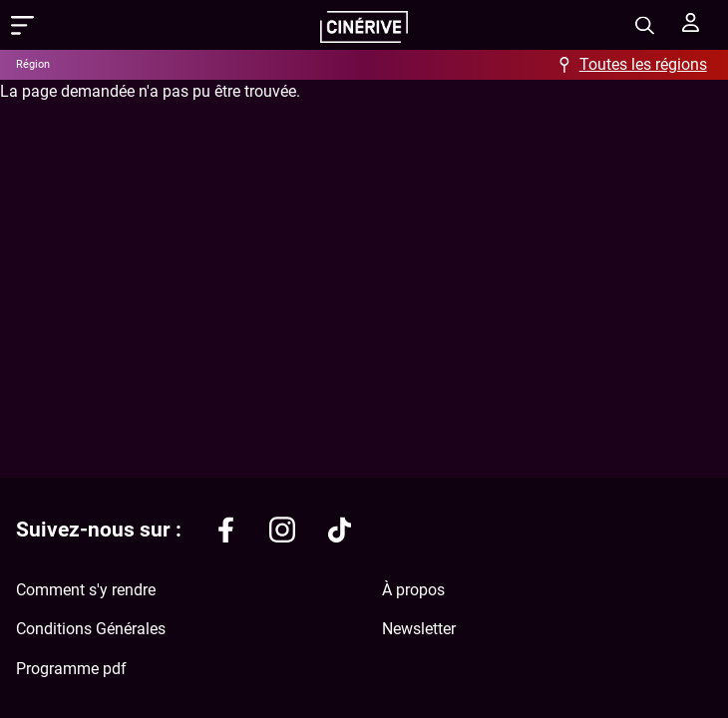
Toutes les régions (643, 64)
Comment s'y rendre (86, 590)
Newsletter (419, 629)
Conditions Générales (91, 629)
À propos (413, 590)
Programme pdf (71, 669)
